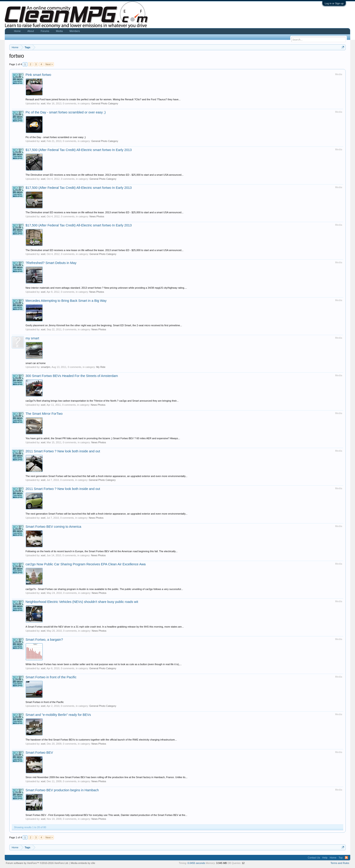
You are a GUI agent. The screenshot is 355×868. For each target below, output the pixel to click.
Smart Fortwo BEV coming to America (53, 527)
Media (59, 31)
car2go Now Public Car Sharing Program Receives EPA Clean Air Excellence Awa (86, 564)
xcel (43, 103)
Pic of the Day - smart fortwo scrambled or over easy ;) (66, 112)
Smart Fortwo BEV (39, 753)
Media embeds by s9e (83, 863)
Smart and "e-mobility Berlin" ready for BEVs (58, 715)
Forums (45, 31)
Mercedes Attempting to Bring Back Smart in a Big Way (66, 301)
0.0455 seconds (196, 863)
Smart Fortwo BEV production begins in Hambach (62, 790)
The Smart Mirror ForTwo (44, 414)
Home (17, 31)
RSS (346, 858)
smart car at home (36, 363)
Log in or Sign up (334, 3)
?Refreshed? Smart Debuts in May (51, 263)
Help (325, 858)
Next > (49, 64)
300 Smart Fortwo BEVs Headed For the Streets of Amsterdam (72, 376)
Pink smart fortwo (38, 75)
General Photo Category (105, 103)
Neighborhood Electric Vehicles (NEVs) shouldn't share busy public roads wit (82, 602)
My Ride (101, 367)
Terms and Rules (340, 863)
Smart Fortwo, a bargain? (44, 640)
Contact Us (314, 858)
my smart (32, 338)
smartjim (46, 367)
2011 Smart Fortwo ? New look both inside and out (63, 451)
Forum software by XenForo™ (37, 863)
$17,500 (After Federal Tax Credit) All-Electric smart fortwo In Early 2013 (79, 150)
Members (75, 31)
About (31, 31)
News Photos (97, 216)
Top (341, 858)
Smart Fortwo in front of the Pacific (51, 677)
